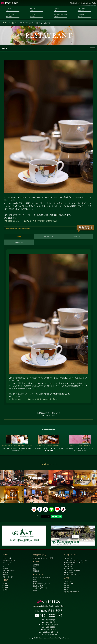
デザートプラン (78, 236)
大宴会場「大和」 (69, 583)
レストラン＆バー (13, 23)
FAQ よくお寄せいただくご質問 (43, 558)
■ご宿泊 (36, 562)
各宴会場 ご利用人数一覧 (72, 592)
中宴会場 (67, 586)
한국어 (5, 590)
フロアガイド (7, 562)
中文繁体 (5, 586)
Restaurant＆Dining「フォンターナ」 (75, 562)
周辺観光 (36, 571)
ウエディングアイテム (40, 588)
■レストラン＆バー (70, 555)
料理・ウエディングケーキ (42, 584)
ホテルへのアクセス (9, 560)
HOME (4, 23)
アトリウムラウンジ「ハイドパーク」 (76, 560)
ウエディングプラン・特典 (42, 578)
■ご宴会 (66, 578)
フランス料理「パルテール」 (73, 571)
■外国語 (5, 580)
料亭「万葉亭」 (69, 566)
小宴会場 (67, 588)
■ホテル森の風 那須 (49, 627)
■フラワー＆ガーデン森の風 (48, 625)
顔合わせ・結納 (38, 586)
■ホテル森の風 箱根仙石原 (49, 635)
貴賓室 (66, 590)
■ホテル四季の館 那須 (49, 630)
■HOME (5, 555)
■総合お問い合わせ (40, 555)
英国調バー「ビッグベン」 (72, 575)
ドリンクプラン (48, 236)
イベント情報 (7, 558)
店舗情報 (19, 236)
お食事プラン (68, 558)
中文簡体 (5, 588)
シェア (38, 515)
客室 (35, 567)
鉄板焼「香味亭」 (69, 573)
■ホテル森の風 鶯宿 (49, 620)
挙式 (35, 580)
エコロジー (6, 564)
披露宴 (35, 582)
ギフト (5, 566)
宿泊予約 (36, 565)
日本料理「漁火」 (69, 569)
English (5, 583)
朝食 (35, 569)
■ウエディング (38, 574)
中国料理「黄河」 (69, 564)
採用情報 (5, 569)
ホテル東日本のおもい (9, 571)
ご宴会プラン (68, 581)
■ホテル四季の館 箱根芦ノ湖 (49, 632)
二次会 (35, 590)
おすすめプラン (19, 242)
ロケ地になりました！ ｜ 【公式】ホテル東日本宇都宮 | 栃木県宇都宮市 (31, 221)
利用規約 (5, 575)
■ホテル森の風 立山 (49, 622)
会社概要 (5, 573)
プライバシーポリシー (9, 577)
